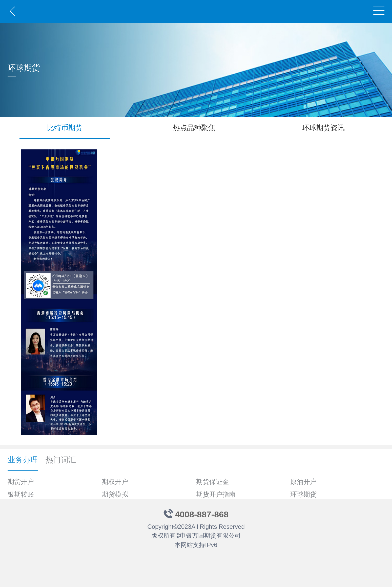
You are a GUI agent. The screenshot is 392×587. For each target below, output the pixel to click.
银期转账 (21, 494)
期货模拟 (115, 494)
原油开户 (303, 482)
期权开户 (115, 482)
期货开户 (21, 482)
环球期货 (303, 494)
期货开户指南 (216, 494)
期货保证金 (213, 482)
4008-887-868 (202, 514)
